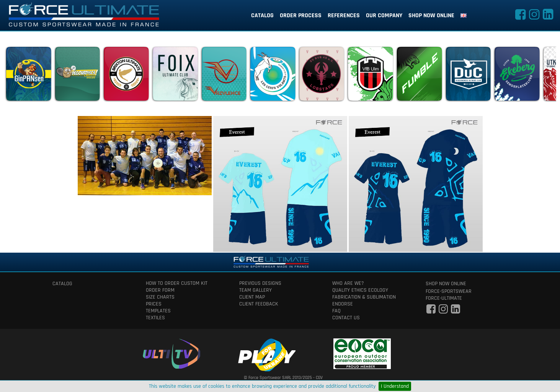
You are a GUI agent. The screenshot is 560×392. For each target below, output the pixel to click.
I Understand (395, 386)
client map (252, 297)
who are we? (348, 283)
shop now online (431, 16)
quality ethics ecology (360, 290)
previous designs (260, 283)
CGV (319, 378)
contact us (346, 318)
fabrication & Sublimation (364, 297)
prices (154, 304)
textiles (155, 318)
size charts (160, 297)
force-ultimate (444, 298)
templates (158, 311)
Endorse (343, 304)
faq (336, 311)
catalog (262, 16)
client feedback (259, 304)
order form (160, 290)
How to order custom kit (177, 283)
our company (384, 16)
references (344, 16)
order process (301, 16)
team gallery (256, 290)
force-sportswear (449, 291)
